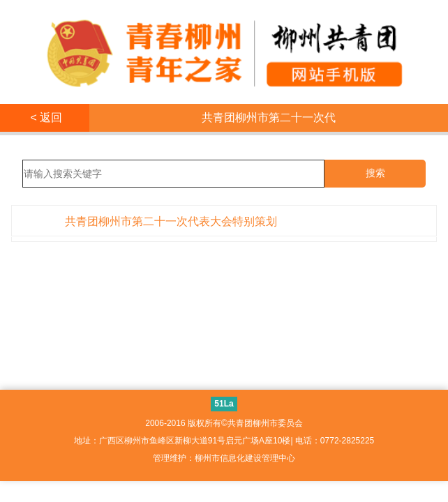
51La (224, 404)
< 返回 (45, 117)
